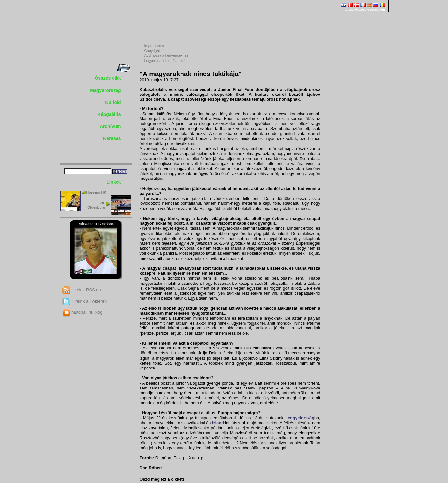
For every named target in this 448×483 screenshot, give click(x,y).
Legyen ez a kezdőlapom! (165, 61)
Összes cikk (108, 78)
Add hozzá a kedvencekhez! (167, 55)
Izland (218, 423)
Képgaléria (109, 114)
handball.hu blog (83, 312)
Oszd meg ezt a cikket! (162, 479)
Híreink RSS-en (82, 290)
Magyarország (105, 90)
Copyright (152, 51)
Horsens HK (96, 192)
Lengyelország (300, 418)
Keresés (112, 138)
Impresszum (154, 46)
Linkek (114, 182)
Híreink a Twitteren (85, 301)
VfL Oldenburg (96, 205)
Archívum (110, 126)
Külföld (113, 102)
